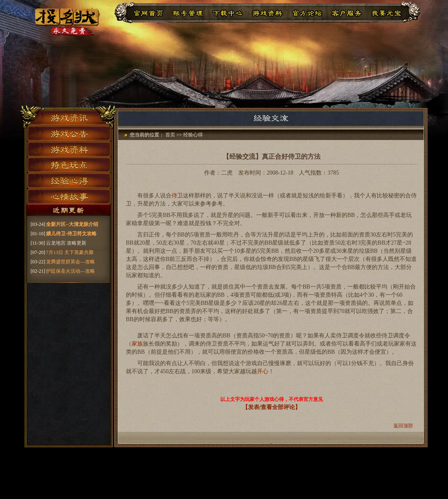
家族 (137, 344)
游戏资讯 (69, 116)
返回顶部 (403, 426)
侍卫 (177, 196)
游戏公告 (69, 132)
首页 (170, 135)
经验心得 (69, 181)
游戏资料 (69, 149)
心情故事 (69, 197)
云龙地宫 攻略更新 (66, 243)
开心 (263, 371)
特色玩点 (69, 165)
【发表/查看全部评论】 (272, 407)
